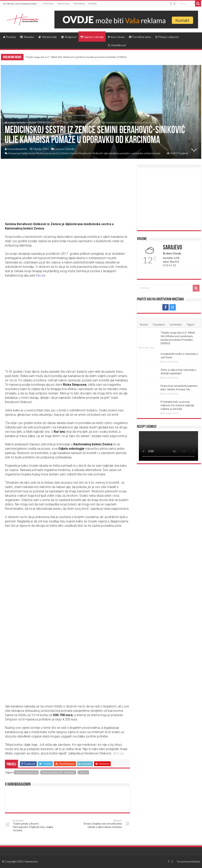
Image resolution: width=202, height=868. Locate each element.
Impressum (64, 3)
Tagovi (190, 324)
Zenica (84, 773)
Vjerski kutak (48, 37)
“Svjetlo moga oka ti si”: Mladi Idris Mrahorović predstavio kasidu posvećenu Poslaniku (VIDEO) (76, 57)
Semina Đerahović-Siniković (58, 773)
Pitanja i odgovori (167, 37)
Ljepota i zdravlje (92, 37)
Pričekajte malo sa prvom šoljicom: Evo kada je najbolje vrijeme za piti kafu (177, 405)
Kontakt (93, 3)
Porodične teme (140, 37)
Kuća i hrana (116, 37)
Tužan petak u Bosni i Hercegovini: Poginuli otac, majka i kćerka (33, 826)
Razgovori (69, 37)
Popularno (159, 324)
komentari (176, 324)
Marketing (79, 3)
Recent (144, 324)
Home (10, 122)
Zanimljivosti (117, 45)
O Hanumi (48, 3)
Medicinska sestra (27, 773)
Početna (9, 37)
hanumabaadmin (17, 149)
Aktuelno (27, 37)
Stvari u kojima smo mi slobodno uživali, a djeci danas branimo (102, 824)
